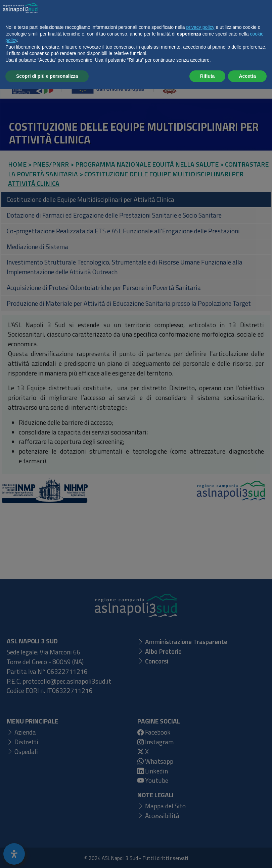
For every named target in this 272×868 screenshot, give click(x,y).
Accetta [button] (247, 855)
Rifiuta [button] (208, 855)
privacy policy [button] (200, 806)
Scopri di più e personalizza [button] (47, 855)
